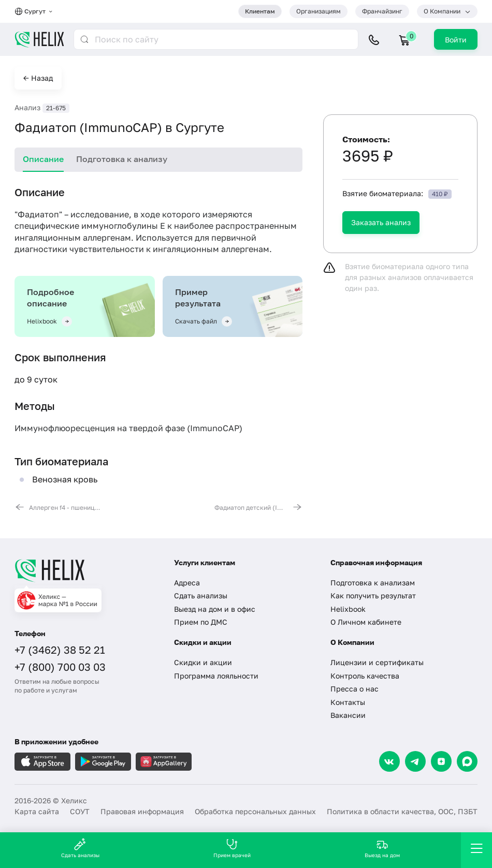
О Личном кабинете (366, 622)
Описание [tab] (43, 159)
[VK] (389, 761)
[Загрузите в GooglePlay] (103, 762)
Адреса (187, 583)
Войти (456, 40)
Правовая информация (142, 811)
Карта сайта (37, 811)
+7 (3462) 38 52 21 (60, 650)
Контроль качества (365, 676)
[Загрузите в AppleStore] (42, 762)
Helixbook (348, 609)
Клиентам (260, 11)
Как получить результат (373, 595)
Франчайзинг (382, 11)
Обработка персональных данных (255, 811)
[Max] (467, 761)
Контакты (348, 702)
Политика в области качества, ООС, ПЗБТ (402, 811)
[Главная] (86, 570)
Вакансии (348, 715)
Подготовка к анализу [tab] (122, 159)
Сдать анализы (201, 595)
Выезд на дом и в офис (215, 609)
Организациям (319, 11)
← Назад (38, 78)
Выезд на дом (382, 848)
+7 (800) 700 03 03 (60, 667)
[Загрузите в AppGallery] (164, 762)
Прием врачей (232, 848)
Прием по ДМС (201, 622)
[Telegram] (415, 761)
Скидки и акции (203, 662)
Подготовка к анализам (373, 583)
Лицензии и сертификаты (377, 662)
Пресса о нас (354, 689)
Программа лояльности (216, 676)
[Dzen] (441, 761)
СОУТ (80, 811)
